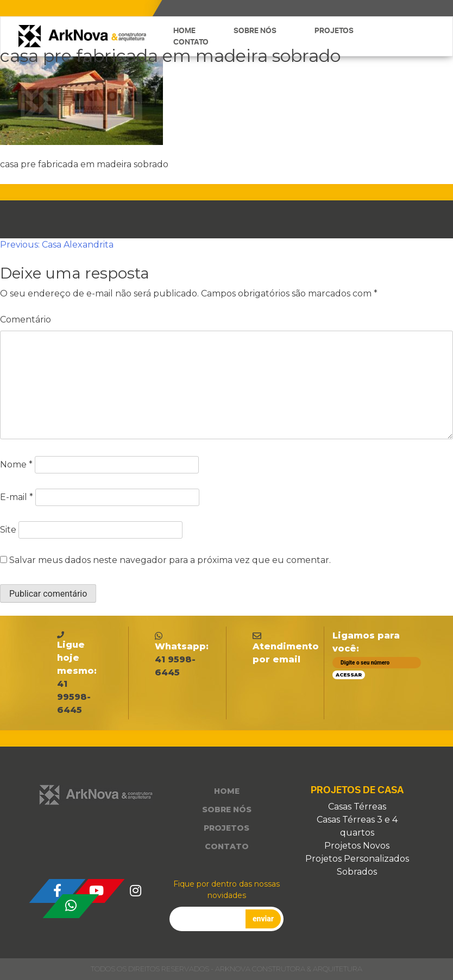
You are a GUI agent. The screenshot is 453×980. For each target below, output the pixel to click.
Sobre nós (255, 31)
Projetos (334, 31)
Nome (16, 464)
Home (184, 31)
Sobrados (357, 872)
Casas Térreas (357, 807)
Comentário (26, 320)
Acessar (349, 675)
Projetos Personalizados (357, 859)
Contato (191, 42)
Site (8, 530)
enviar (263, 919)
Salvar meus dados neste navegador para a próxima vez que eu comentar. (170, 560)
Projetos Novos (357, 846)
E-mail (17, 497)
